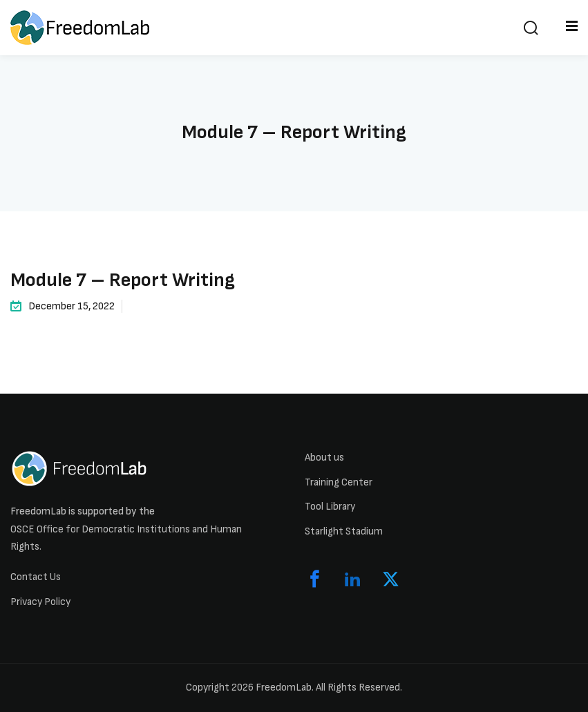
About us (324, 458)
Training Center (339, 482)
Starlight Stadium (344, 531)
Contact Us (36, 577)
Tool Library (330, 507)
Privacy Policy (40, 602)
